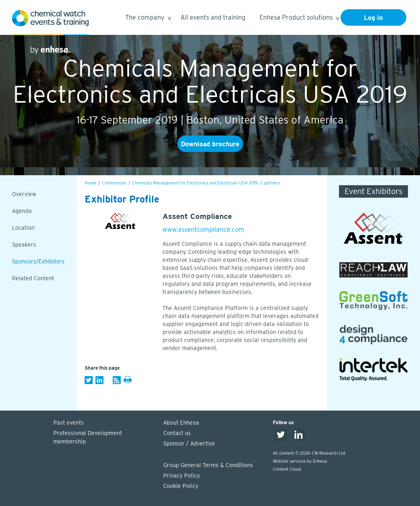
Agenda (22, 211)
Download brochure (210, 144)
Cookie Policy (181, 486)
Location (23, 228)
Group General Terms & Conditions (208, 465)
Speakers (24, 245)
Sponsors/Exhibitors (38, 261)
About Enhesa (181, 423)
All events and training (213, 17)
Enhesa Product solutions (299, 19)
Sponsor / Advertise (189, 443)
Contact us (177, 433)
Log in (373, 18)
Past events (69, 423)
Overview (24, 194)
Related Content (33, 278)
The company (148, 19)
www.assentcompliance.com (203, 230)
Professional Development (104, 438)
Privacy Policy (182, 476)
